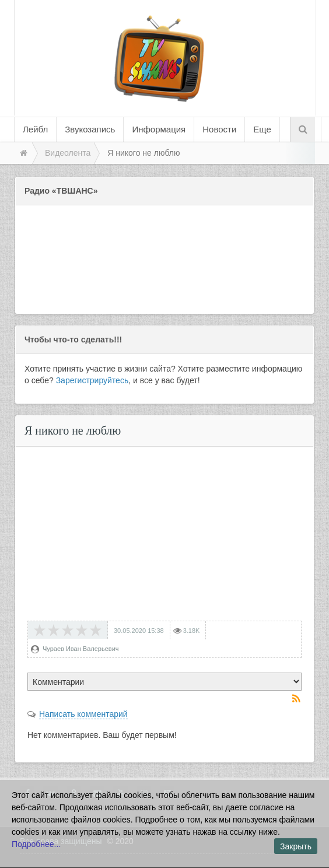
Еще (262, 129)
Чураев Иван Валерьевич (81, 649)
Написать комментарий (83, 714)
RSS (297, 699)
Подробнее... (36, 844)
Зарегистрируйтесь (92, 380)
